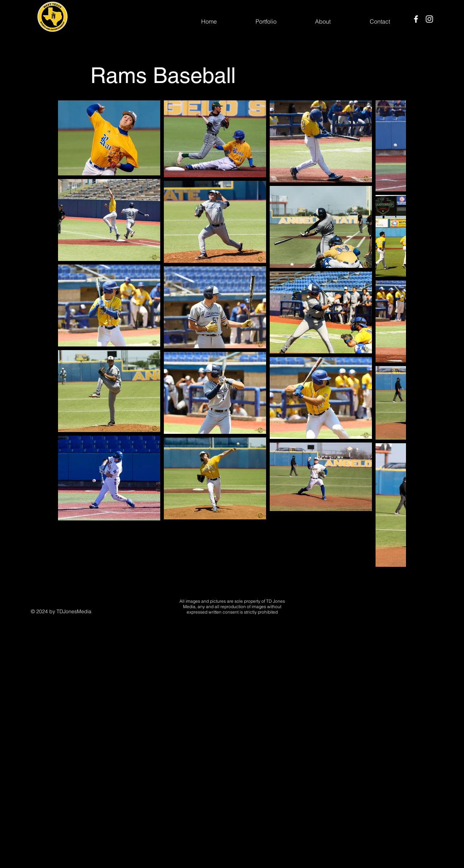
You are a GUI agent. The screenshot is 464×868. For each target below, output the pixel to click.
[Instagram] (429, 19)
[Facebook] (416, 19)
